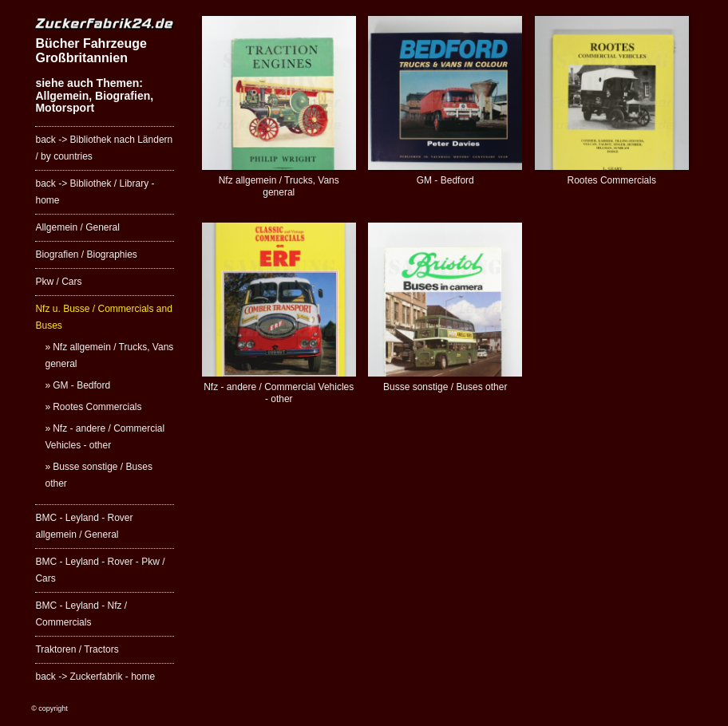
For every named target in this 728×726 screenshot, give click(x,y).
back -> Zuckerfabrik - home (95, 677)
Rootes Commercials (97, 407)
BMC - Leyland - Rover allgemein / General (84, 526)
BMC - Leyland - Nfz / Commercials (81, 614)
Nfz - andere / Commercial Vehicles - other (105, 437)
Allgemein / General (77, 227)
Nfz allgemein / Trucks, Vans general (109, 355)
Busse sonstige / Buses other (98, 475)
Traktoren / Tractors (77, 649)
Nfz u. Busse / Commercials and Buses (103, 317)
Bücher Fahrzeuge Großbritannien (91, 51)
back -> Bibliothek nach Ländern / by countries (104, 148)
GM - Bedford (81, 385)
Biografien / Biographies (86, 254)
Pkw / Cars (58, 282)
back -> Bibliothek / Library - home (95, 192)
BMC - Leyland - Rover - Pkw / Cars (100, 570)
